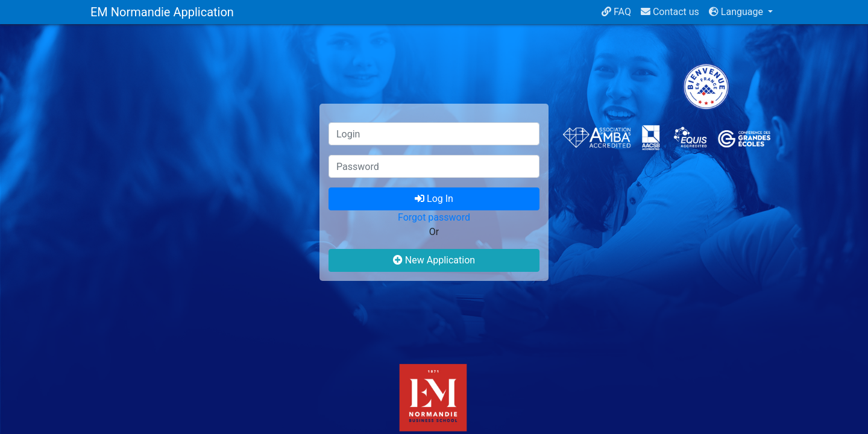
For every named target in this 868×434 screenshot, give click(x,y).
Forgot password (434, 217)
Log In (434, 199)
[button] (741, 12)
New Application (434, 260)
